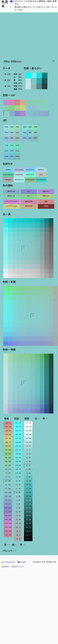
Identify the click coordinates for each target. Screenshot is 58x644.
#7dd (6, 145)
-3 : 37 (18, 500)
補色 (46, 202)
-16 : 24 (18, 516)
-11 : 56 (28, 481)
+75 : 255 (8, 512)
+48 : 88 (18, 435)
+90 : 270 (8, 516)
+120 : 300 (8, 523)
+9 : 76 (28, 446)
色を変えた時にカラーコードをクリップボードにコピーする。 (36, 8)
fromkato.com (8, 562)
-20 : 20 (18, 520)
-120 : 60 (8, 438)
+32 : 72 (18, 450)
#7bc (12, 156)
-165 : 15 (8, 427)
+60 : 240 (8, 508)
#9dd (6, 127)
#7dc (12, 145)
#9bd (6, 138)
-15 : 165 (8, 465)
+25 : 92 (28, 431)
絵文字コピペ (18, 567)
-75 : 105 (8, 450)
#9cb (17, 132)
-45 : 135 (8, 458)
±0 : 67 (28, 465)
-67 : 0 (28, 539)
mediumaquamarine (8, 175)
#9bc (12, 138)
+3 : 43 (18, 485)
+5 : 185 (8, 489)
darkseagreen (30, 180)
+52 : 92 (18, 431)
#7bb (17, 156)
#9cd (6, 132)
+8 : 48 (18, 477)
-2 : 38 (18, 496)
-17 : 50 (28, 489)
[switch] (12, 1)
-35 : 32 (28, 508)
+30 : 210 (8, 500)
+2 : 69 (28, 458)
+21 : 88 (28, 435)
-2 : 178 (8, 477)
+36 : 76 (18, 446)
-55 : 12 (28, 527)
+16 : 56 (18, 465)
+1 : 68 (28, 462)
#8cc (30, 132)
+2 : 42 (18, 489)
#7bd (6, 156)
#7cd (6, 151)
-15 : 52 (28, 485)
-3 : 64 (28, 473)
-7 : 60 (28, 477)
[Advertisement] (21, 35)
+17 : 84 (28, 438)
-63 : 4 (28, 535)
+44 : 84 (18, 438)
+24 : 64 (18, 458)
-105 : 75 (8, 442)
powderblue (19, 175)
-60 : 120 (8, 454)
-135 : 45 (8, 435)
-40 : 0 (18, 539)
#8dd (25, 127)
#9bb (17, 138)
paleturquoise (19, 180)
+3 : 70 (28, 454)
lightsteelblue (19, 170)
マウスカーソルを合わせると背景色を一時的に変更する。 (36, 3)
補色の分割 (29, 202)
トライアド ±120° (11, 202)
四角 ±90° (46, 191)
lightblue (41, 170)
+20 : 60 (18, 462)
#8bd (25, 138)
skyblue (8, 170)
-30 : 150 (8, 462)
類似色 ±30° (11, 191)
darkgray (8, 180)
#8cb (36, 132)
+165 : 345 (8, 535)
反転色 (46, 206)
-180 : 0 (8, 423)
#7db (17, 145)
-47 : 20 (28, 520)
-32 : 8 (18, 531)
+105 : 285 (8, 520)
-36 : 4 (18, 535)
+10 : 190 (8, 492)
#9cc (12, 132)
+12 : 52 (18, 469)
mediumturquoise (41, 180)
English (22, 562)
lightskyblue (30, 170)
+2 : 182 (8, 485)
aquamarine (30, 175)
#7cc (12, 151)
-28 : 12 (18, 527)
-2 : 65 (28, 469)
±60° (29, 191)
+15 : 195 (8, 496)
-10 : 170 (8, 469)
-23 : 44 (28, 496)
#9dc (12, 127)
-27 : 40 (28, 500)
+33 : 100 (28, 423)
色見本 (5, 567)
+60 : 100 (18, 423)
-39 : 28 (28, 512)
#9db (17, 127)
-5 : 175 (8, 473)
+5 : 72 (28, 450)
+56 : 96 (18, 427)
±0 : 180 (8, 481)
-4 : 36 (18, 504)
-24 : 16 (18, 523)
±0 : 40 (18, 492)
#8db (36, 127)
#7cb (17, 151)
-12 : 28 (18, 512)
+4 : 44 (18, 481)
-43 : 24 (28, 516)
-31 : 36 (28, 504)
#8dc (30, 127)
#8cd (25, 132)
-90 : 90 (8, 446)
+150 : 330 (8, 531)
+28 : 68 (18, 454)
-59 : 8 (28, 531)
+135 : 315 (8, 527)
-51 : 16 (28, 523)
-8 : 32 (18, 508)
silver (41, 175)
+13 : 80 (28, 442)
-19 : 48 (28, 492)
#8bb (36, 138)
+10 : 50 (18, 473)
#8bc (30, 138)
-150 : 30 (8, 431)
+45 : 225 (8, 504)
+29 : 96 (28, 427)
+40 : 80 (18, 442)
